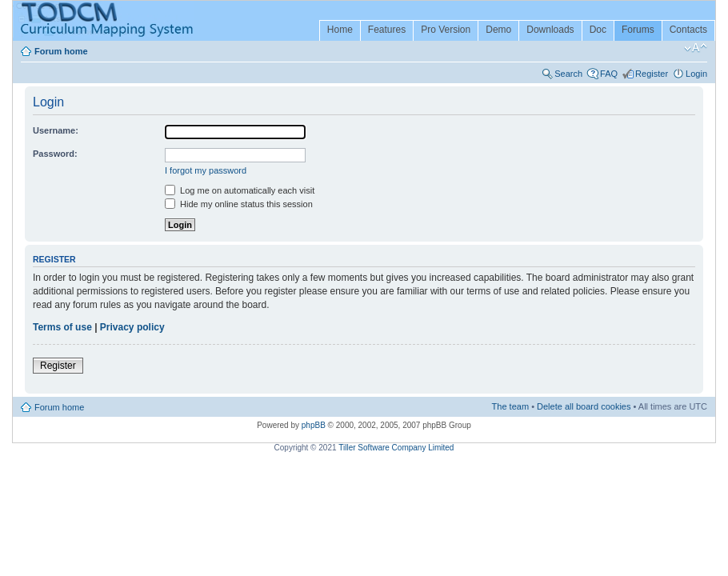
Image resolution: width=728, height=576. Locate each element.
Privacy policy (132, 327)
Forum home (61, 51)
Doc (598, 30)
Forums (638, 30)
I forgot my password (206, 170)
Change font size (696, 48)
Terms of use (62, 327)
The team (510, 406)
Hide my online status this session (239, 204)
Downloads (550, 30)
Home (340, 30)
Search (568, 74)
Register (652, 74)
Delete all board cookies (584, 406)
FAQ (609, 74)
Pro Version (446, 30)
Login (696, 74)
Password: (55, 154)
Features (387, 30)
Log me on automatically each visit (240, 190)
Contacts (688, 30)
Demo (498, 30)
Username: (56, 130)
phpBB (314, 425)
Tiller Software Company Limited (396, 448)
